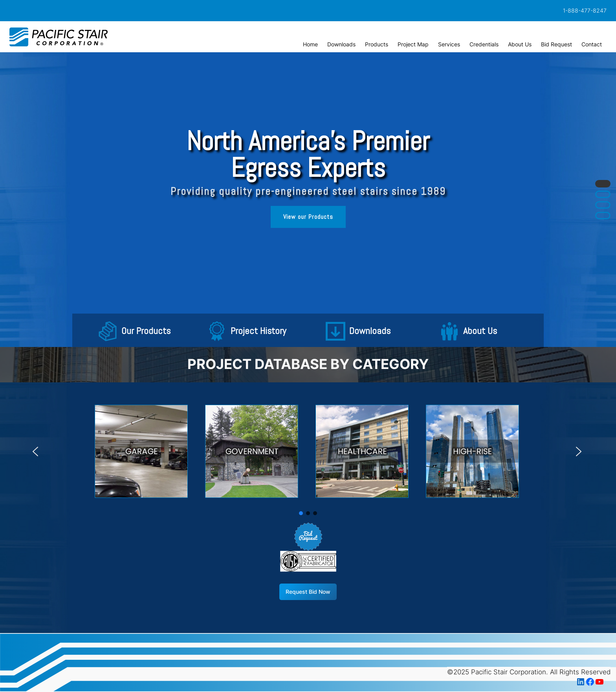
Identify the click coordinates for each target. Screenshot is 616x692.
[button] (108, 331)
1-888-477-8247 (585, 10)
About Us (480, 331)
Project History (258, 331)
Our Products (146, 331)
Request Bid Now (308, 592)
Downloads (370, 331)
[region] (308, 200)
